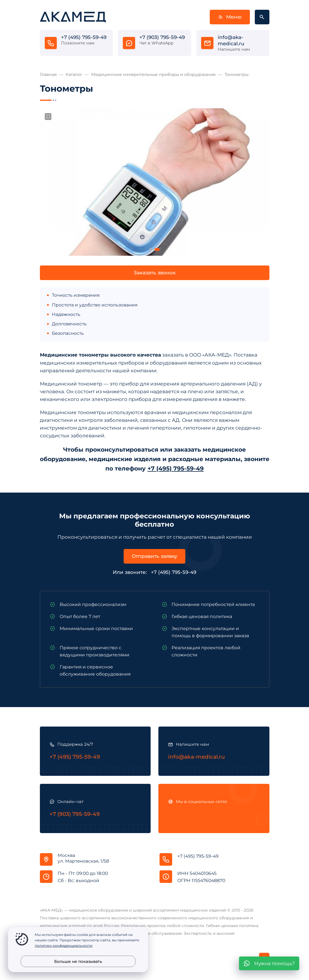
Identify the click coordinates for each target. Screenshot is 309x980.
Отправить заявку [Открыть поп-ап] (154, 556)
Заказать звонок (155, 273)
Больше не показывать (78, 961)
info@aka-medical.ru (231, 40)
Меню (230, 17)
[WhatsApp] (269, 963)
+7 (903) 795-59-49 (162, 37)
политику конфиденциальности (64, 945)
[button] (151, 249)
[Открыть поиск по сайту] (262, 17)
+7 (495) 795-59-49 (84, 37)
